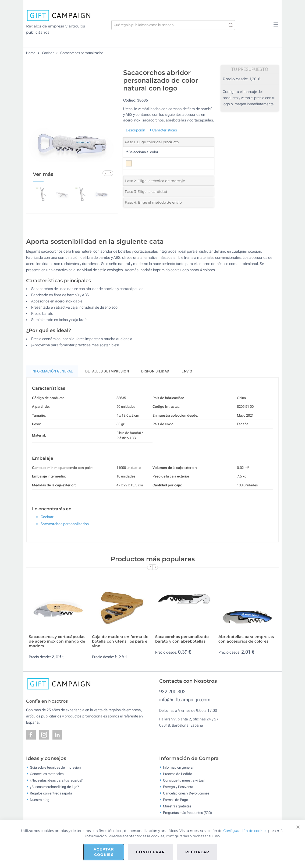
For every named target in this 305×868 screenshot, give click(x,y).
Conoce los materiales (47, 774)
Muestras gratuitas (177, 806)
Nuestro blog (40, 800)
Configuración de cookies (245, 831)
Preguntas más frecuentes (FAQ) (187, 813)
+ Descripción (134, 130)
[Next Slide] (111, 173)
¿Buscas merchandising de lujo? (54, 787)
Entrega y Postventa (178, 787)
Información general (178, 767)
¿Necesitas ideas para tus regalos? (56, 780)
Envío (187, 371)
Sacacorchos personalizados (82, 53)
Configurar (151, 852)
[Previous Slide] (105, 173)
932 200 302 (172, 691)
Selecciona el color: (143, 152)
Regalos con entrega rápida (51, 793)
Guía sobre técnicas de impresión (55, 767)
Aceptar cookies (104, 852)
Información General (52, 371)
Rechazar (197, 852)
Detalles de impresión (107, 371)
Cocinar (48, 53)
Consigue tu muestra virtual (184, 780)
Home (31, 53)
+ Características (163, 130)
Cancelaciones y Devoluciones (186, 793)
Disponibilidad (155, 371)
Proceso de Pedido (178, 774)
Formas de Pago (175, 800)
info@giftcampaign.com (185, 700)
